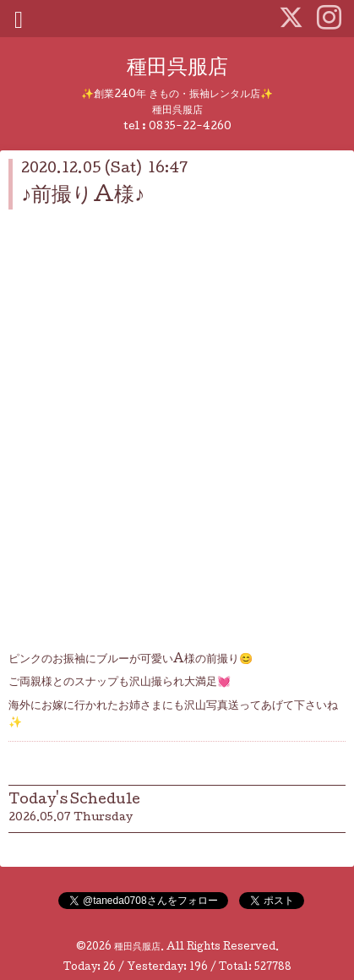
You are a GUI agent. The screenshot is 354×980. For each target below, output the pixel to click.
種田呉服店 (177, 69)
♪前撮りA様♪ (83, 196)
